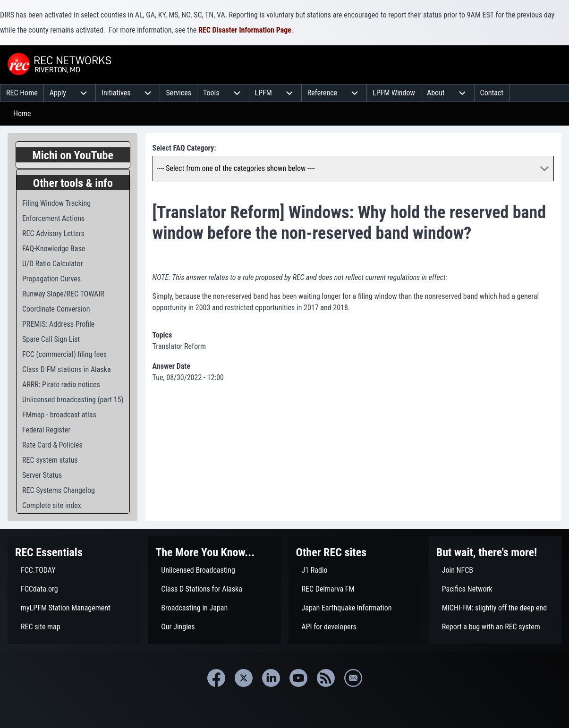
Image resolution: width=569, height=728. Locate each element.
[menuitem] (22, 93)
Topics (162, 335)
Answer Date (171, 366)
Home (22, 114)
